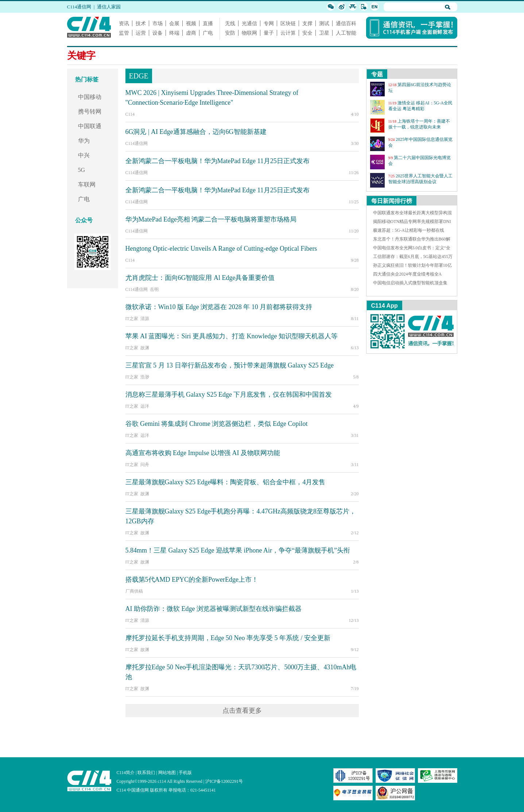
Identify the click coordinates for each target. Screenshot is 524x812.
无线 (230, 23)
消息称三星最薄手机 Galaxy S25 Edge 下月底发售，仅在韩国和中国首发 (229, 395)
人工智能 (346, 33)
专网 (269, 23)
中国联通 (90, 126)
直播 (208, 23)
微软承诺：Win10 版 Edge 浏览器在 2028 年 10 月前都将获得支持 (219, 307)
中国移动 (90, 97)
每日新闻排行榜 (392, 201)
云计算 (288, 33)
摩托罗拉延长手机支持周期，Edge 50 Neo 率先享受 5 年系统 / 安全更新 (228, 638)
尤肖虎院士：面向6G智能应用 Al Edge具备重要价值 (200, 278)
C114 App (385, 306)
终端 (174, 33)
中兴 (84, 155)
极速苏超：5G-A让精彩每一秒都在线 (409, 230)
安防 (230, 33)
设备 (158, 33)
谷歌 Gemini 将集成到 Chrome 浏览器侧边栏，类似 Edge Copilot (217, 424)
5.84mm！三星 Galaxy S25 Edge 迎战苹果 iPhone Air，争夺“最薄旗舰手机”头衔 (238, 550)
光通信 (249, 23)
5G (82, 170)
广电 (208, 33)
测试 (324, 23)
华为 (84, 141)
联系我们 (146, 773)
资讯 (124, 23)
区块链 (288, 23)
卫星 (324, 33)
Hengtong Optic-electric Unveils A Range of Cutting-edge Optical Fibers (221, 249)
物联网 (249, 33)
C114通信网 (79, 7)
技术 (141, 23)
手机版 (185, 773)
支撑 (307, 23)
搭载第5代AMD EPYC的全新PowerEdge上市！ (192, 580)
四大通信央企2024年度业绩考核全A (407, 274)
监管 (124, 33)
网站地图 (167, 773)
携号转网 (90, 111)
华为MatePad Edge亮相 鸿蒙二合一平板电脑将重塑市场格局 (211, 219)
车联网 (87, 184)
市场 (158, 23)
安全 (307, 33)
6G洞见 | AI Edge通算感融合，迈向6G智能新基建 (196, 132)
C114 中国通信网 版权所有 (142, 790)
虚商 (191, 33)
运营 (141, 33)
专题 (377, 74)
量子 (269, 33)
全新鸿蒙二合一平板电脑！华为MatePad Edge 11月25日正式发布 (218, 161)
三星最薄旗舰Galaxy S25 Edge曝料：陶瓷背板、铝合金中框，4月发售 (226, 482)
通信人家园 (109, 7)
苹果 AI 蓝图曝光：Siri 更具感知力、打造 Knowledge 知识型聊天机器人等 (232, 336)
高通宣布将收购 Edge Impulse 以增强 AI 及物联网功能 (203, 453)
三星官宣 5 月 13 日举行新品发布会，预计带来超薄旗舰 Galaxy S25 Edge (230, 365)
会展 (174, 23)
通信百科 (346, 23)
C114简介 (126, 773)
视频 (191, 23)
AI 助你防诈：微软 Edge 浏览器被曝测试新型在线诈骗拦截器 (214, 609)
